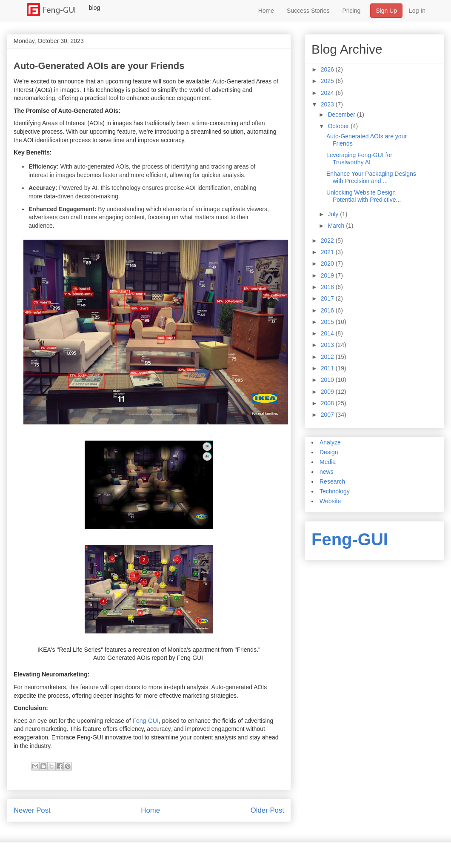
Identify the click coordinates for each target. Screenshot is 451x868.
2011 (328, 368)
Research (332, 481)
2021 (328, 252)
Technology (335, 491)
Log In (417, 11)
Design (329, 452)
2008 (328, 403)
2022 (328, 241)
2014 (328, 333)
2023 (328, 104)
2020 (328, 264)
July (334, 214)
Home (266, 11)
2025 (328, 81)
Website (330, 501)
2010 (328, 380)
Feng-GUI (145, 721)
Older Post (267, 810)
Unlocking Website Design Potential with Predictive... (364, 196)
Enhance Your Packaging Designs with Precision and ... (371, 177)
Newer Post (32, 810)
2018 (328, 287)
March (337, 226)
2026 (328, 69)
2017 (328, 298)
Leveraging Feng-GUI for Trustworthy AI (359, 159)
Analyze (330, 442)
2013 (328, 345)
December (342, 115)
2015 (328, 322)
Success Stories (308, 11)
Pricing (351, 11)
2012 (328, 357)
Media (328, 462)
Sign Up (386, 11)
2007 (328, 415)
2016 (328, 310)
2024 (328, 93)
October (339, 126)
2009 (328, 392)
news (327, 472)
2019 (328, 275)
